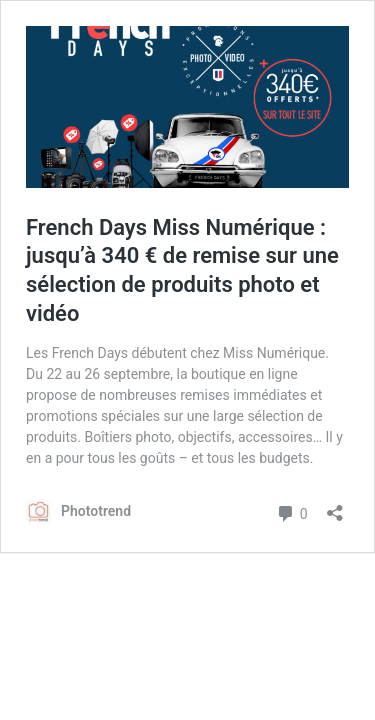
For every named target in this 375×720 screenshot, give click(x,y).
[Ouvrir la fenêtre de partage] (335, 506)
